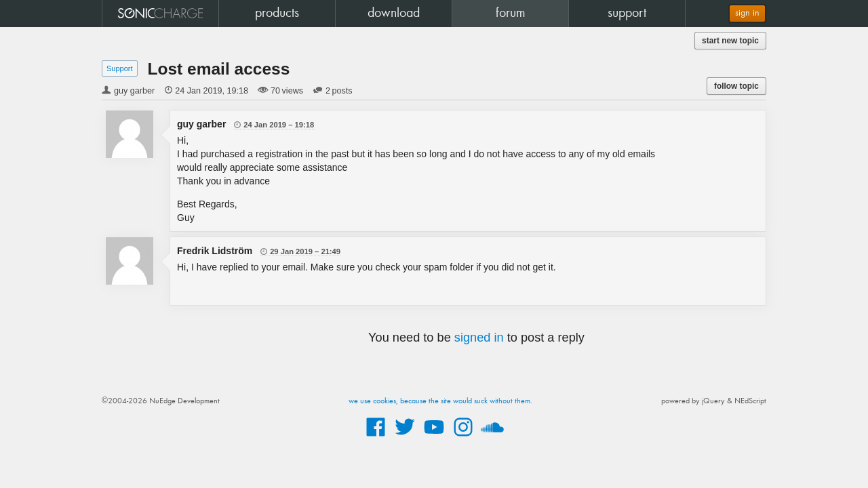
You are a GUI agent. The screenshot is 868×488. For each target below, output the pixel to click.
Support (120, 68)
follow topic (736, 86)
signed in (479, 338)
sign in (747, 13)
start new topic (730, 41)
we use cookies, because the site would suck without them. (440, 401)
